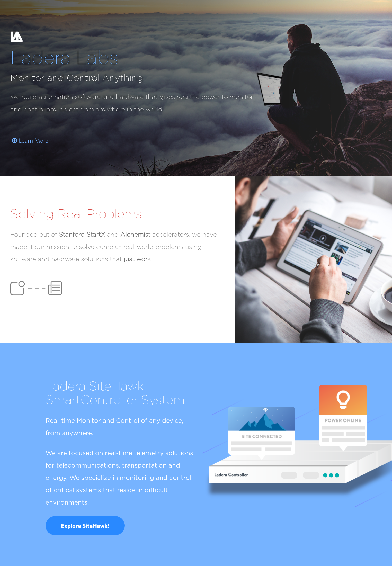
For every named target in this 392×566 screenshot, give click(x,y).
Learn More (30, 141)
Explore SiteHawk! (85, 526)
